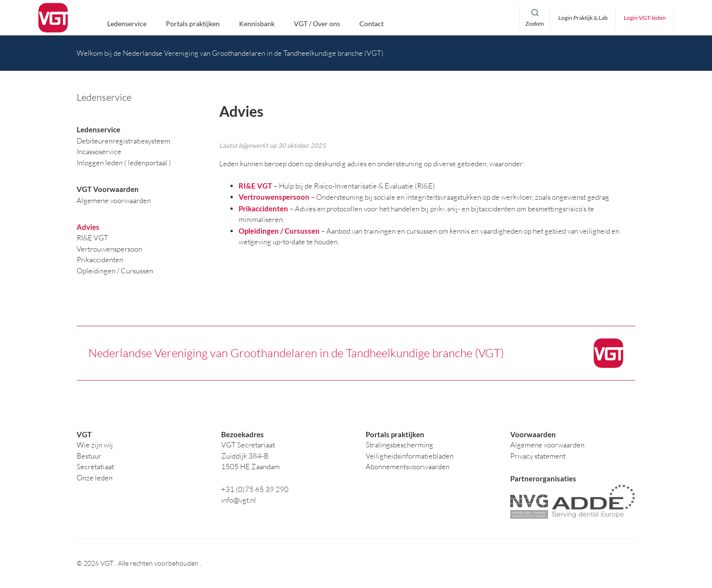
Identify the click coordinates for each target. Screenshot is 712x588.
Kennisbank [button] (257, 24)
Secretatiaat (95, 467)
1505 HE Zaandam (251, 467)
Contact (372, 24)
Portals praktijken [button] (193, 24)
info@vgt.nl (239, 500)
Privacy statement (538, 456)
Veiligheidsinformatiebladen (410, 456)
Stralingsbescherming (399, 445)
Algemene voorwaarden (547, 445)
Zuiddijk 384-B (245, 456)
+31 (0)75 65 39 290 (255, 489)
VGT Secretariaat (248, 445)
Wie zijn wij (95, 445)
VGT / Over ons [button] (317, 24)
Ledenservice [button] (127, 24)
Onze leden (95, 478)
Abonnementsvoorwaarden (408, 467)
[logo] (53, 18)
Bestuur (89, 456)
